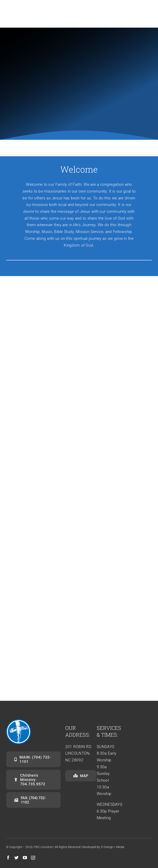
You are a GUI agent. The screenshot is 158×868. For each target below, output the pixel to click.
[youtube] (25, 858)
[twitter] (16, 858)
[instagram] (33, 858)
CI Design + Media (113, 847)
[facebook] (8, 858)
